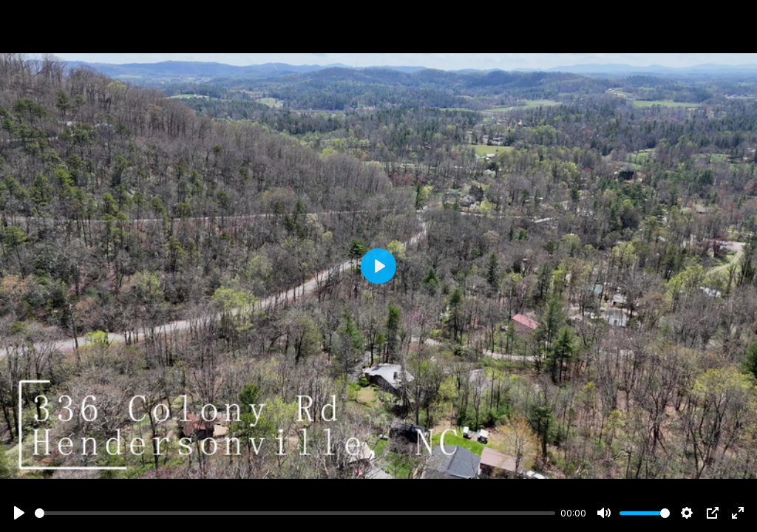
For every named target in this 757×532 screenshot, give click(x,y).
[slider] (295, 513)
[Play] (19, 513)
